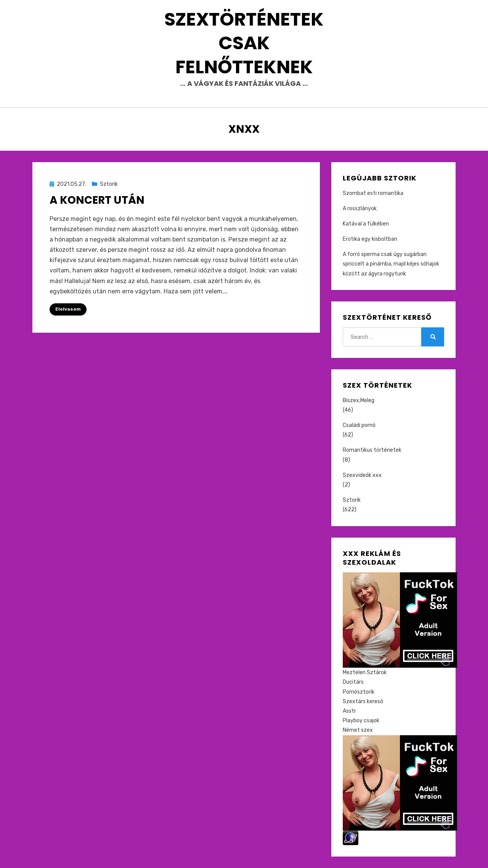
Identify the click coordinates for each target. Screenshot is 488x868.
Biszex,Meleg (359, 400)
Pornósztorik (359, 692)
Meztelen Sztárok (365, 672)
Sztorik (109, 184)
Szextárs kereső (363, 701)
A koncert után (97, 200)
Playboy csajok (361, 721)
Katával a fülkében (366, 224)
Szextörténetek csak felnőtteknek (244, 43)
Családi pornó (359, 425)
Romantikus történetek (372, 450)
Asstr (349, 711)
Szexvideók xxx (362, 475)
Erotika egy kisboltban (370, 239)
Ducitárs (353, 682)
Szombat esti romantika (373, 193)
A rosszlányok (360, 209)
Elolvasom (68, 309)
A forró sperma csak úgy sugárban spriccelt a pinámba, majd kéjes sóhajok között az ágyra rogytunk (391, 264)
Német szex (358, 730)
